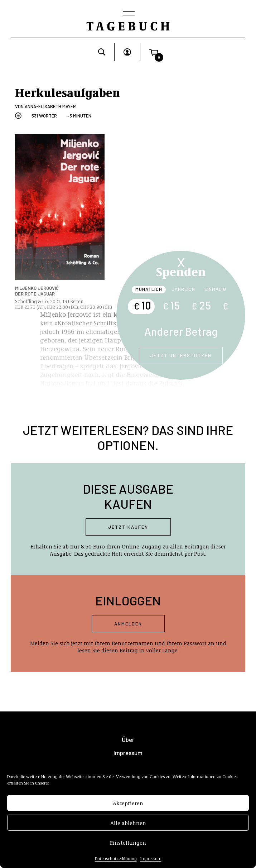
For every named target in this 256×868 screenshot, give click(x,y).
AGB (128, 766)
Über (128, 740)
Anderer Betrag (181, 331)
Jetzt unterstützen (181, 355)
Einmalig (215, 289)
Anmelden (128, 624)
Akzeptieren (128, 810)
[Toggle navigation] (128, 14)
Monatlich (149, 289)
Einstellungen (128, 850)
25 (201, 305)
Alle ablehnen (128, 830)
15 (171, 305)
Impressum (128, 753)
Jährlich (183, 289)
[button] (154, 52)
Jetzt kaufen (128, 527)
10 (142, 305)
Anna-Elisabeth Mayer (50, 106)
